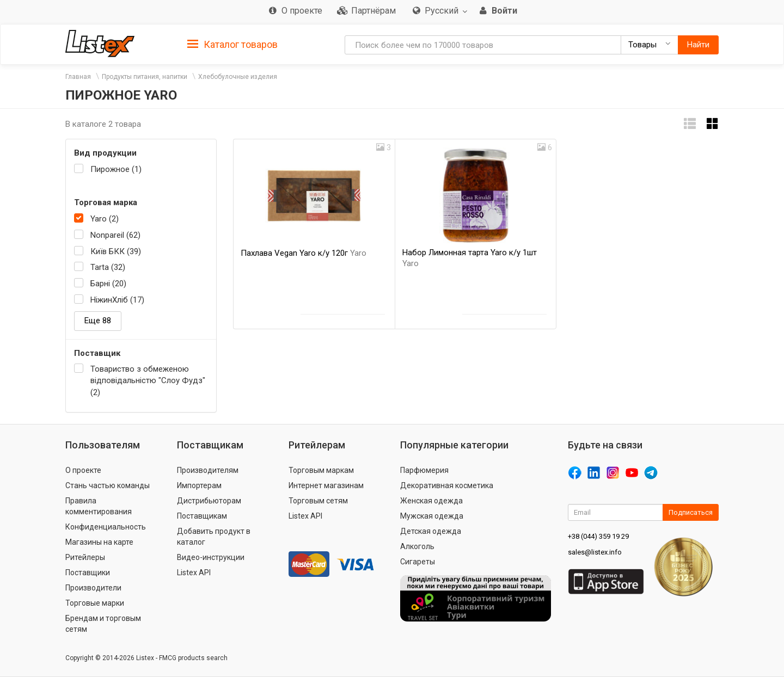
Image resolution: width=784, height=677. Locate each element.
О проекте (83, 470)
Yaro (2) (105, 219)
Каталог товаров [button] (232, 45)
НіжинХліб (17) (117, 300)
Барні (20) (108, 284)
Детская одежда (431, 531)
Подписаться (691, 512)
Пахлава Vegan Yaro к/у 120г (304, 253)
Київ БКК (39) (116, 251)
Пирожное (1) (116, 169)
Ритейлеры (85, 557)
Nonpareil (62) (115, 235)
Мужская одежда (432, 516)
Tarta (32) (108, 267)
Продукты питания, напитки (145, 77)
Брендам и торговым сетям (103, 624)
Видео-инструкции (211, 557)
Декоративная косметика (447, 485)
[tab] (232, 44)
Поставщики (88, 573)
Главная (78, 77)
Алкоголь (417, 546)
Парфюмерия (424, 470)
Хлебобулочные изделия (238, 77)
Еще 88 (98, 321)
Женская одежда (431, 501)
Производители (93, 588)
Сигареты (418, 562)
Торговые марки (95, 603)
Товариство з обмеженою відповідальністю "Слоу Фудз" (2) (148, 381)
